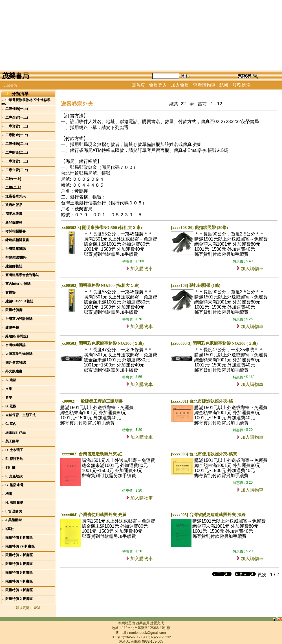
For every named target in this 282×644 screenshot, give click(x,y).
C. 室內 (11, 424)
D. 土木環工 (14, 450)
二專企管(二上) (17, 170)
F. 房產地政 (14, 476)
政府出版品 (14, 205)
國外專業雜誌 (16, 363)
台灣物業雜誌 (16, 345)
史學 (9, 398)
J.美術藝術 (14, 520)
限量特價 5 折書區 (19, 573)
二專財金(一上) (17, 135)
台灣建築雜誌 (16, 249)
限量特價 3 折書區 (19, 590)
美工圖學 (12, 441)
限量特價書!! (15, 310)
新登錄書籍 (14, 222)
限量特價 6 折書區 (19, 564)
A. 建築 (11, 380)
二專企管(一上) (17, 117)
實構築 (10, 292)
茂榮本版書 (14, 214)
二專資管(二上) (17, 161)
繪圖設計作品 (16, 433)
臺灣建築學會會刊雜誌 (22, 275)
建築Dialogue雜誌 (19, 301)
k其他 (10, 529)
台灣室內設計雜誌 (19, 319)
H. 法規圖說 (14, 503)
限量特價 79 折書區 (20, 546)
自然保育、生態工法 (21, 415)
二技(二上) (13, 187)
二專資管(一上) (17, 126)
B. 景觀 (11, 406)
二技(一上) (13, 179)
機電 (9, 494)
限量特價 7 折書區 (19, 555)
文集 (9, 389)
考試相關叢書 (16, 231)
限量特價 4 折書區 (19, 581)
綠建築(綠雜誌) (17, 336)
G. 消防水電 (14, 485)
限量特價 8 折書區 (19, 538)
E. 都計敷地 (14, 459)
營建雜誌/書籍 (16, 257)
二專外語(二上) (17, 144)
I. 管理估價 (14, 511)
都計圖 (10, 468)
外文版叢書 (14, 371)
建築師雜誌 (14, 266)
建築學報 (12, 328)
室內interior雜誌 (18, 284)
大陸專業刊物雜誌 (19, 354)
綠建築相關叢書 (17, 240)
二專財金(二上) (17, 152)
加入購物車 (142, 269)
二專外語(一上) (17, 109)
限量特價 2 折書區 (19, 599)
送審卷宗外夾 (16, 196)
